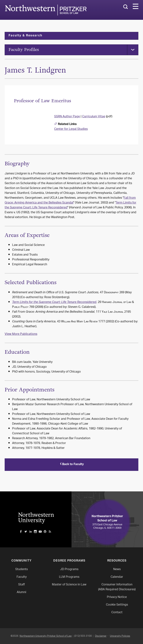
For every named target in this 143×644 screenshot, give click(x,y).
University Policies (120, 636)
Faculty (22, 577)
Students (22, 569)
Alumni (22, 592)
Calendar (117, 577)
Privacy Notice (117, 597)
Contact (117, 612)
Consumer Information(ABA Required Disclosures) (117, 587)
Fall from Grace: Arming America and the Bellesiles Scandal (70, 201)
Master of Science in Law (69, 585)
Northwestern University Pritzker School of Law (46, 636)
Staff (22, 585)
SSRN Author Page (67, 117)
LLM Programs (69, 577)
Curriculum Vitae (94, 117)
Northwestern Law (46, 10)
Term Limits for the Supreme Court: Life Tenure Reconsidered (54, 303)
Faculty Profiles (25, 50)
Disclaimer (101, 636)
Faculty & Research (25, 36)
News (117, 569)
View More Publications (21, 335)
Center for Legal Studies (71, 130)
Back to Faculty (71, 465)
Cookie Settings (117, 605)
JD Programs (69, 569)
